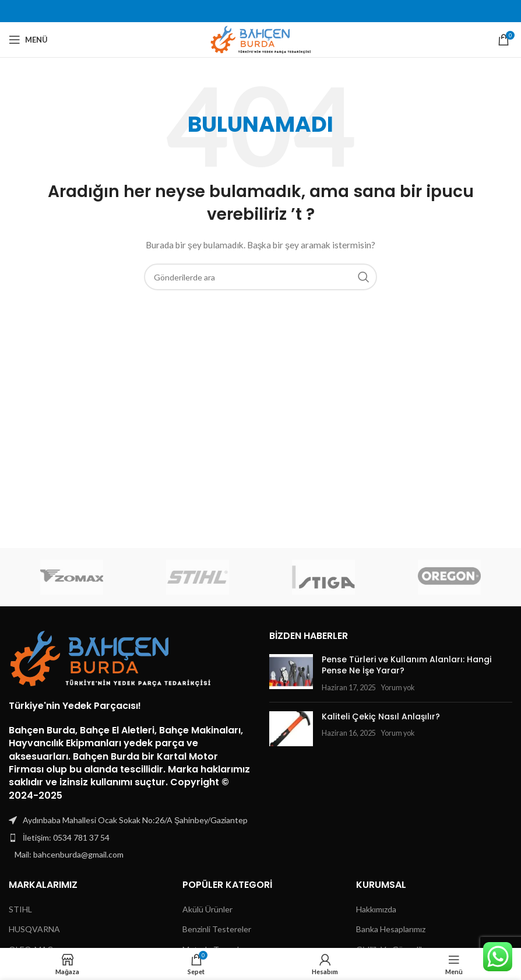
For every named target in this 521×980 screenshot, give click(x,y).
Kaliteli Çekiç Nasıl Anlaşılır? (381, 716)
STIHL (20, 909)
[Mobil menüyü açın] (28, 40)
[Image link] (111, 657)
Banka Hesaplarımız (391, 929)
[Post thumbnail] (291, 674)
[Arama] (260, 277)
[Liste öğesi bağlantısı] (130, 838)
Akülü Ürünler (207, 909)
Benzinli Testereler (217, 929)
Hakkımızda (376, 909)
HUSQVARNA (34, 929)
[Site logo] (261, 39)
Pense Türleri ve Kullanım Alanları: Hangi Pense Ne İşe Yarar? (406, 665)
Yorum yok (398, 688)
